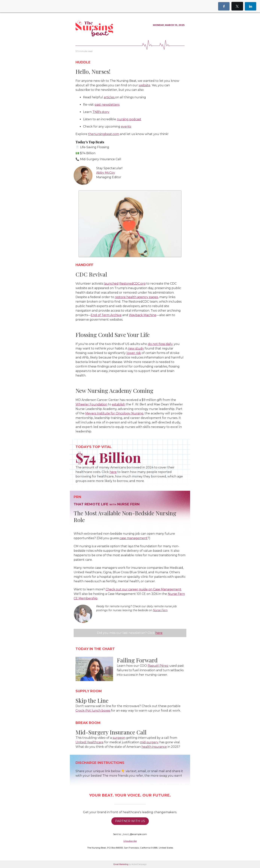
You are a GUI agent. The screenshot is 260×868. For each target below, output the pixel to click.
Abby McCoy (106, 173)
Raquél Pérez (158, 666)
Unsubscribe (130, 841)
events (126, 127)
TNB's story (101, 112)
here (159, 633)
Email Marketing (121, 864)
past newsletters (107, 105)
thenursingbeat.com (104, 134)
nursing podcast (129, 119)
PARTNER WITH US (130, 821)
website (144, 85)
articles (109, 97)
